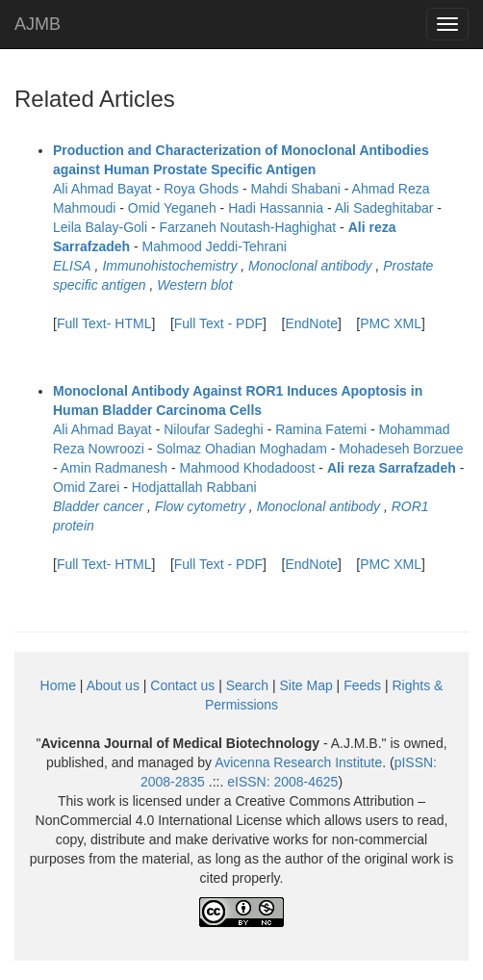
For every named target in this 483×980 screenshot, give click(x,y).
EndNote (311, 323)
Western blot (194, 285)
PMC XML (391, 323)
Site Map (305, 685)
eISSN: (282, 782)
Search (247, 685)
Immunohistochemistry (169, 266)
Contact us (182, 685)
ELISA (72, 266)
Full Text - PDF (218, 323)
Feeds (362, 685)
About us (113, 685)
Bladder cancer (98, 506)
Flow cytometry (200, 506)
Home (58, 685)
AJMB (38, 24)
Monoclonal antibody (310, 266)
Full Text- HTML (104, 323)
